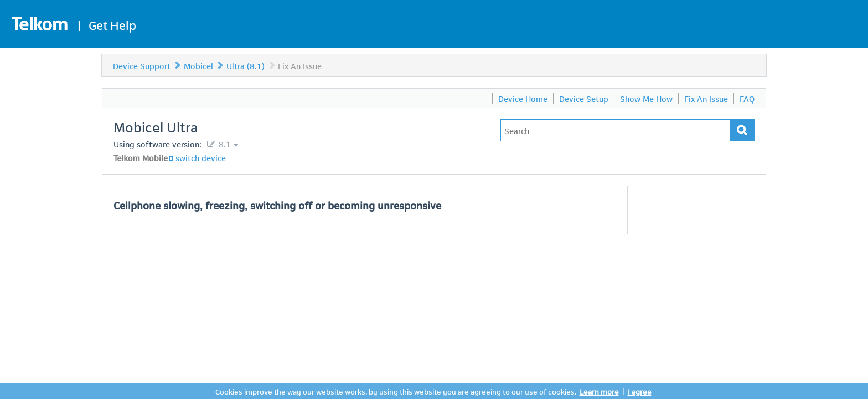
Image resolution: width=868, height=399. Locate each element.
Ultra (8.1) (246, 65)
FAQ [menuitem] (747, 98)
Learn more (599, 391)
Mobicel (198, 65)
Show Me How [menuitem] (646, 98)
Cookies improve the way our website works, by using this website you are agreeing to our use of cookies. (396, 391)
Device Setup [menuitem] (584, 98)
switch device (201, 157)
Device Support (142, 65)
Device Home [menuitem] (523, 98)
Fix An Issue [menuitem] (706, 98)
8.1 (224, 144)
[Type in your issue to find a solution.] (615, 130)
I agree (640, 391)
